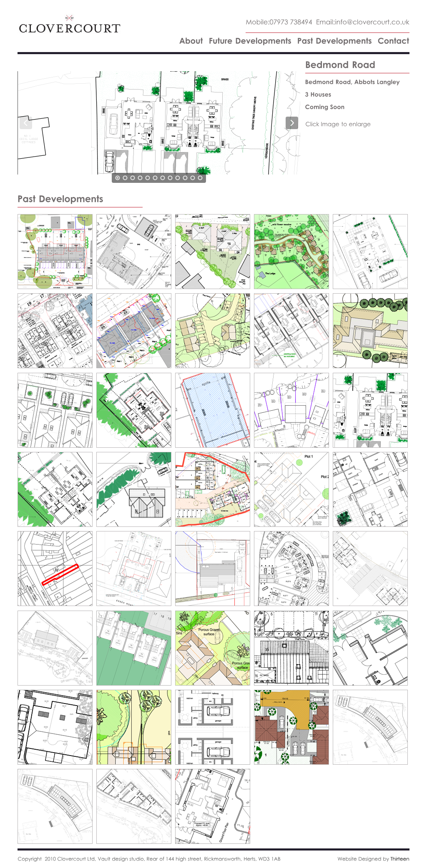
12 (200, 178)
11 (193, 178)
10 (185, 178)
